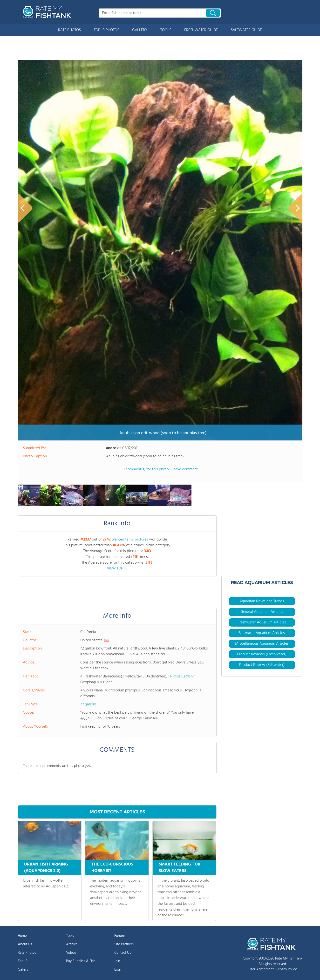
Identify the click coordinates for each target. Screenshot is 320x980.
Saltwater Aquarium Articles (262, 633)
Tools (70, 936)
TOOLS (166, 30)
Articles (72, 944)
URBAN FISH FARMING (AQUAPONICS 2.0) (46, 868)
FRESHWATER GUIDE (201, 30)
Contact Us (123, 953)
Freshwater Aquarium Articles (262, 622)
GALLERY (140, 30)
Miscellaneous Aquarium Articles (262, 644)
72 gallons (89, 704)
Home (22, 936)
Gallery (23, 970)
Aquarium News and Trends (262, 601)
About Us (25, 944)
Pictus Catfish (181, 676)
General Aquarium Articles (262, 612)
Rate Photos (27, 953)
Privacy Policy (286, 969)
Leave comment (185, 469)
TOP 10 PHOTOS (106, 30)
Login (118, 970)
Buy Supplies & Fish (81, 961)
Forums (120, 936)
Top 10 (23, 961)
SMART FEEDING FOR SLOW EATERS (180, 868)
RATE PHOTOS (69, 30)
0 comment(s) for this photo (146, 469)
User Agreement (261, 969)
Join (117, 961)
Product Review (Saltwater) (262, 665)
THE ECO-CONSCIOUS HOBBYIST (112, 868)
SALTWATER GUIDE (246, 30)
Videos (71, 953)
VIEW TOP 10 (117, 568)
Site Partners (124, 944)
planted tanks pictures (130, 540)
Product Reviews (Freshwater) (262, 654)
